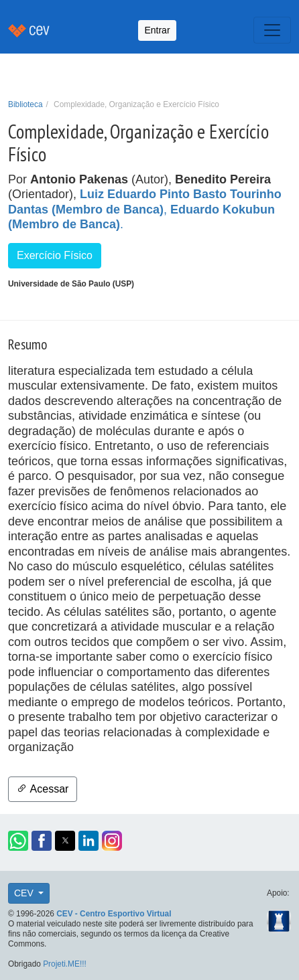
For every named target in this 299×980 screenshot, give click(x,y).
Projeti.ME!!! (65, 964)
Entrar (157, 30)
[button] (18, 841)
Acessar (43, 789)
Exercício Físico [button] (55, 255)
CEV (25, 893)
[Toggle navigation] (272, 30)
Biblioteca (25, 104)
